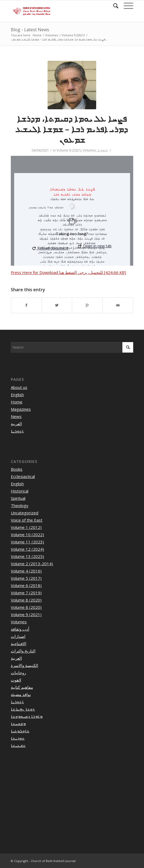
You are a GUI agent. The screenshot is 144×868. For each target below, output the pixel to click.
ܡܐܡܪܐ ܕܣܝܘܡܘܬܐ (27, 716)
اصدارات (18, 636)
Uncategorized (25, 513)
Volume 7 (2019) (26, 593)
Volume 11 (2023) (27, 542)
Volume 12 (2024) (27, 549)
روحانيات (18, 673)
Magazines (21, 409)
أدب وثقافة (20, 629)
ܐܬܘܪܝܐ (103, 150)
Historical (20, 491)
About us (19, 387)
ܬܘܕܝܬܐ (18, 738)
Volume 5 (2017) (26, 578)
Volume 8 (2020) (26, 600)
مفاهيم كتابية (22, 687)
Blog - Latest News (30, 30)
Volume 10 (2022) (27, 535)
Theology (20, 505)
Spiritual (18, 498)
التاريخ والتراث (23, 651)
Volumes (52, 35)
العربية (16, 424)
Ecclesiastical (23, 476)
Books (17, 469)
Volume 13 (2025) (27, 556)
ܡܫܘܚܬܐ (18, 723)
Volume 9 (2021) (73, 35)
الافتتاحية (19, 644)
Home (37, 35)
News (16, 416)
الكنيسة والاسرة (24, 665)
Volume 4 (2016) (26, 571)
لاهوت (16, 680)
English (17, 395)
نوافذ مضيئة (21, 694)
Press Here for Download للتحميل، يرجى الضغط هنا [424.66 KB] (68, 272)
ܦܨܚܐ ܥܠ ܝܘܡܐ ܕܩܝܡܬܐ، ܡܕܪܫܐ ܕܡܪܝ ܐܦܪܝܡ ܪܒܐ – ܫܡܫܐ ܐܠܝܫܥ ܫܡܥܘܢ (72, 129)
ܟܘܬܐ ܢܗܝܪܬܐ (23, 709)
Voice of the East (27, 520)
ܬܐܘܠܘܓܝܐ (20, 731)
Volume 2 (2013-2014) (32, 564)
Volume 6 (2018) (26, 585)
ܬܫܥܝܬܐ (18, 745)
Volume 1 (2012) (26, 527)
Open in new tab (95, 246)
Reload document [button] (50, 248)
